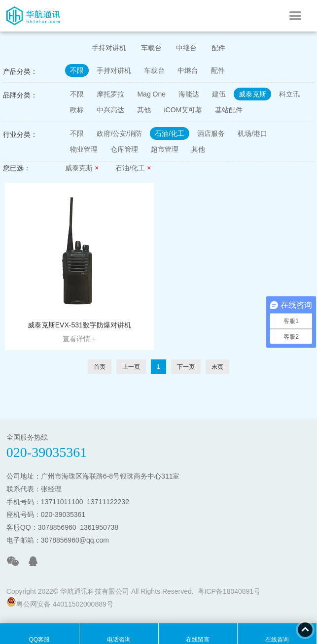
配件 (218, 48)
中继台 (186, 48)
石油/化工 (170, 133)
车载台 (151, 48)
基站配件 (229, 110)
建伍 (219, 94)
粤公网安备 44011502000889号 (60, 602)
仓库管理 (124, 149)
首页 (100, 367)
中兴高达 (110, 110)
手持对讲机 (109, 48)
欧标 (77, 110)
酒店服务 (211, 133)
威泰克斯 (252, 94)
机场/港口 (252, 133)
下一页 (186, 367)
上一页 (131, 367)
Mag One (151, 94)
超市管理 (165, 149)
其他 (144, 110)
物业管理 (84, 149)
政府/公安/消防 (119, 133)
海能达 (189, 94)
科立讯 (289, 94)
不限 (77, 70)
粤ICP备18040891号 (229, 591)
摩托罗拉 (110, 94)
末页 (217, 367)
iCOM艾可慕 (183, 110)
